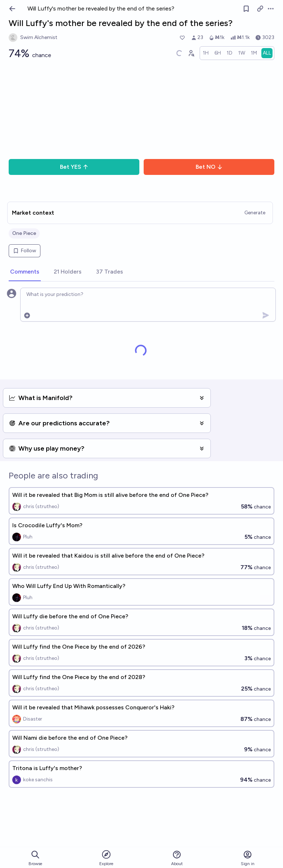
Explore (106, 858)
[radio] (206, 53)
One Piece (24, 233)
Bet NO (209, 167)
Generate (255, 213)
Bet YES (74, 167)
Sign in (248, 858)
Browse (35, 858)
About (177, 858)
